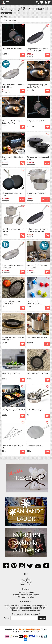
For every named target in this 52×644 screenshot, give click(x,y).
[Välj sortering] (26, 20)
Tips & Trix (26, 580)
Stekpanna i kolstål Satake (12, 49)
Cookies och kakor (26, 597)
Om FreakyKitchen (26, 593)
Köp (22, 55)
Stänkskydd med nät (35, 446)
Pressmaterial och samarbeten (26, 595)
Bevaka (45, 199)
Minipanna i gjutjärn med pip (37, 374)
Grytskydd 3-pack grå (35, 410)
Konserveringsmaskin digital (37, 337)
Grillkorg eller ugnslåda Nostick (13, 410)
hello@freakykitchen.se (30, 629)
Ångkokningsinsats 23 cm (12, 374)
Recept (26, 578)
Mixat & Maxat (26, 582)
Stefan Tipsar (26, 584)
